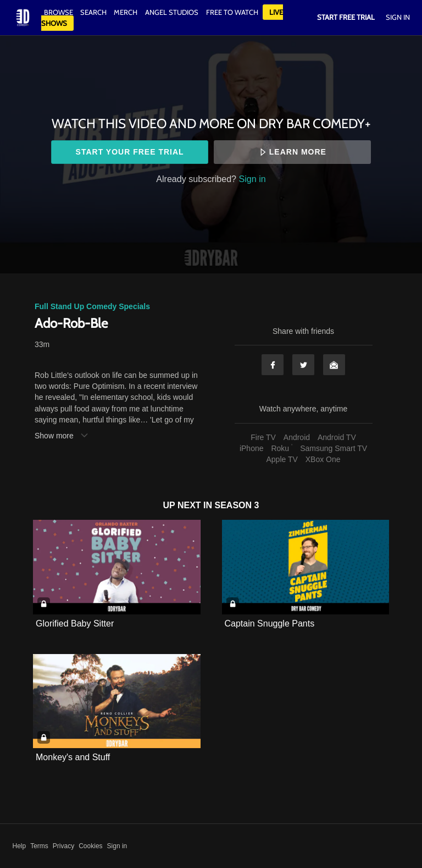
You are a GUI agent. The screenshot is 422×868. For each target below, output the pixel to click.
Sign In (398, 17)
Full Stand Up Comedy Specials (92, 306)
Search (94, 12)
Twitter (303, 365)
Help (20, 846)
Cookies (90, 846)
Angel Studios (172, 12)
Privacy (63, 846)
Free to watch (232, 12)
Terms (39, 846)
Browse (59, 12)
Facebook (273, 365)
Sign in (252, 179)
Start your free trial (130, 152)
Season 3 (237, 505)
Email (334, 365)
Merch (126, 12)
